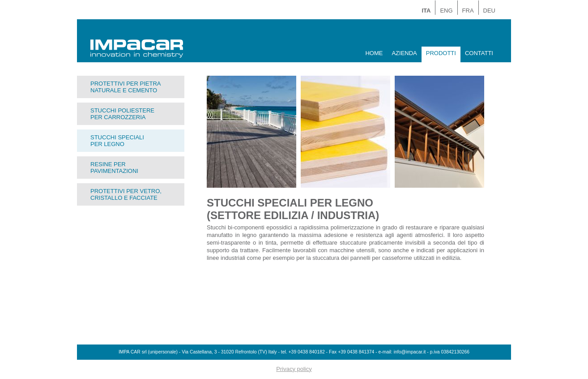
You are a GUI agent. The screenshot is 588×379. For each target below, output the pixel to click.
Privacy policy (294, 369)
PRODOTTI (441, 53)
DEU (489, 11)
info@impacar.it (410, 352)
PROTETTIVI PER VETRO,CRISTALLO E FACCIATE (126, 194)
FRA (468, 11)
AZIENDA (404, 53)
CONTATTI (479, 53)
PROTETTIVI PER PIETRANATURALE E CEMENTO (126, 87)
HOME (374, 53)
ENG (446, 11)
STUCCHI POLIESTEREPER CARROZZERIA (122, 114)
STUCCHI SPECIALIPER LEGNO (117, 141)
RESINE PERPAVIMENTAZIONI (114, 168)
